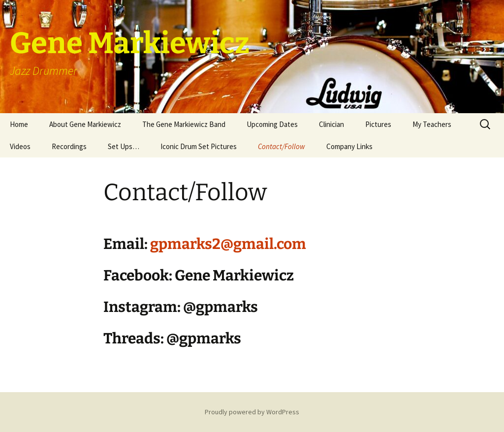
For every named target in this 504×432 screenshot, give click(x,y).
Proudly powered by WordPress (252, 412)
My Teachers (432, 124)
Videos (20, 146)
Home (19, 124)
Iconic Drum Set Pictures (199, 146)
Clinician (331, 124)
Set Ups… (124, 146)
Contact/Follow (282, 146)
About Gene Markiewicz (85, 124)
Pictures (378, 124)
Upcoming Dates (272, 124)
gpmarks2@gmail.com (228, 244)
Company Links (349, 146)
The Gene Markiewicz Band (184, 124)
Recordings (69, 146)
